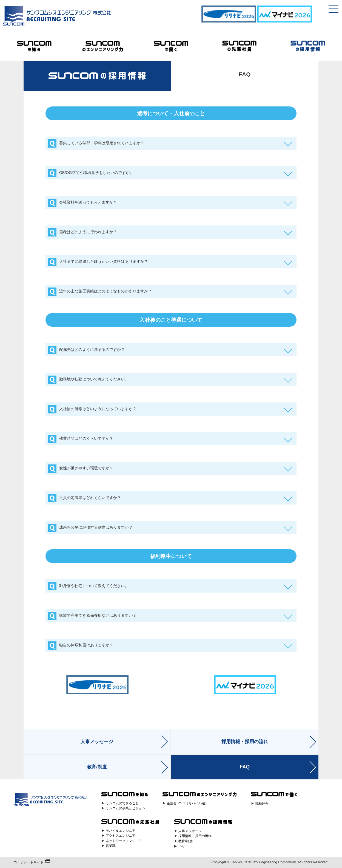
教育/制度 (97, 767)
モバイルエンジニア (121, 831)
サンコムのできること (122, 803)
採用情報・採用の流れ (245, 742)
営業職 (111, 846)
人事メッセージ (97, 742)
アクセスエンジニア (121, 836)
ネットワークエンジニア (124, 841)
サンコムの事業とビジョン (126, 808)
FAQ (245, 767)
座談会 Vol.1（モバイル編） (187, 803)
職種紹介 (262, 804)
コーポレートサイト (29, 862)
